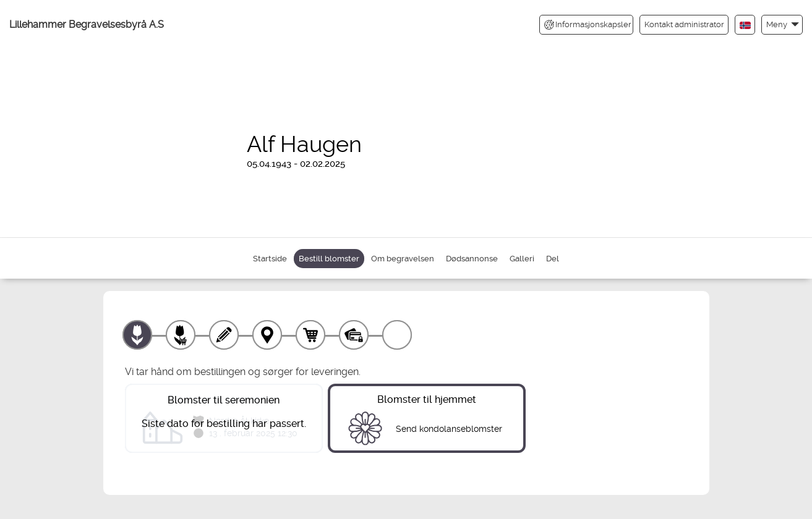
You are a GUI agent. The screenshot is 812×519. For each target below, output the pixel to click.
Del (553, 259)
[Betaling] (354, 335)
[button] (782, 24)
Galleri (522, 259)
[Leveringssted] (267, 335)
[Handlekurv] (310, 335)
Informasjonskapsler (588, 25)
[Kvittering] (397, 335)
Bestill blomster (329, 259)
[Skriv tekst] (224, 335)
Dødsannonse (472, 259)
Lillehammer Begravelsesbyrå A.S (87, 24)
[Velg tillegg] (181, 335)
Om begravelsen (403, 259)
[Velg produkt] (137, 335)
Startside (270, 259)
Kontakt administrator (684, 24)
